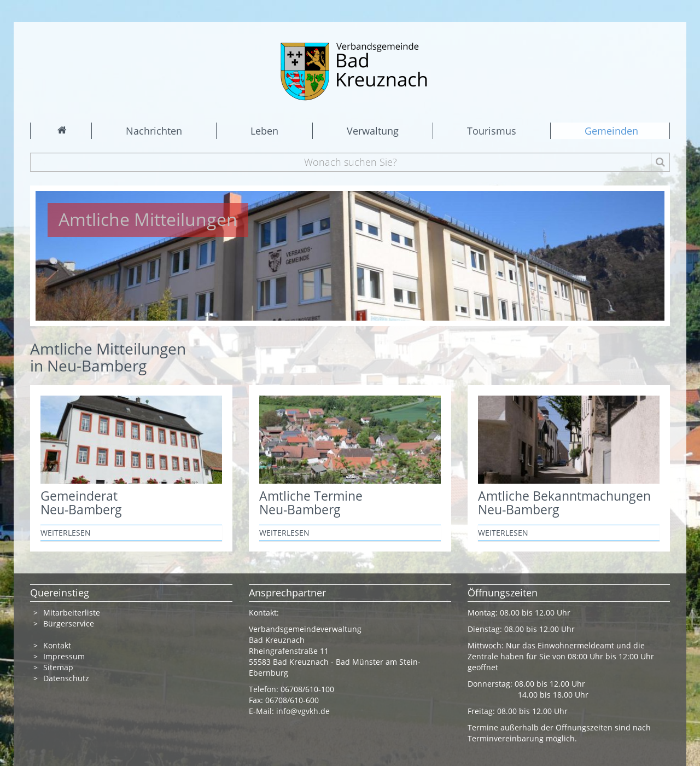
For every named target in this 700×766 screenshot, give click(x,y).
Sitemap (58, 667)
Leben (264, 131)
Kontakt (57, 645)
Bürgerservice (69, 623)
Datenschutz (67, 678)
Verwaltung (373, 131)
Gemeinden (611, 131)
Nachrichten (154, 131)
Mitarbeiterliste (72, 613)
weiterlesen (66, 533)
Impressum (64, 656)
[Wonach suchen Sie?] (350, 162)
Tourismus (492, 131)
